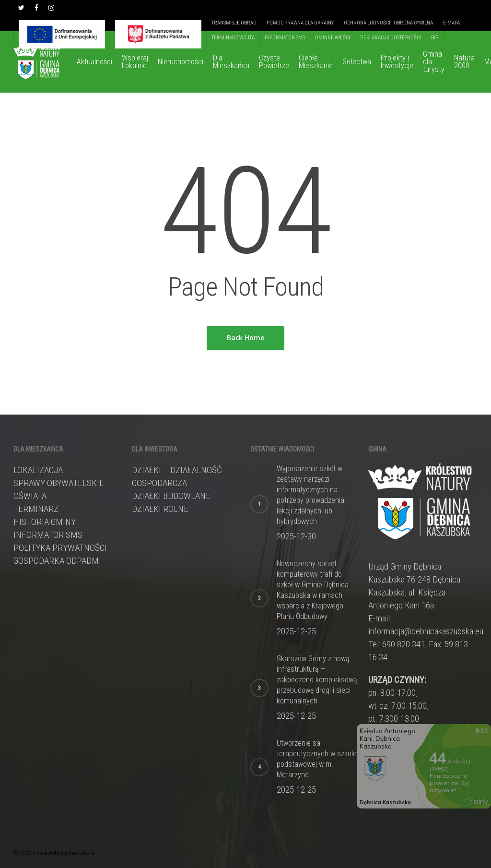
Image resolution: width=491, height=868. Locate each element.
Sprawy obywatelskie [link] (59, 483)
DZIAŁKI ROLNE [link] (160, 509)
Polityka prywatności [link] (60, 548)
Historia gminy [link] (45, 522)
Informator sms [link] (48, 535)
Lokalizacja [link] (38, 470)
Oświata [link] (30, 496)
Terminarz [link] (36, 509)
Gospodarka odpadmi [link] (57, 561)
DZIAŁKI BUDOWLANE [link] (171, 496)
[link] (21, 8)
